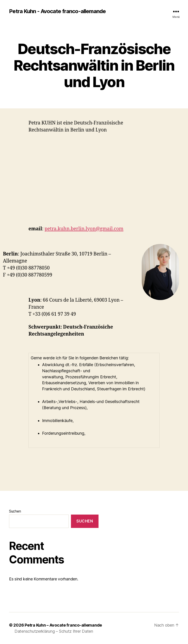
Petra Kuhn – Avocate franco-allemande (63, 625)
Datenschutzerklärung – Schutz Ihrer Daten (54, 631)
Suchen (15, 511)
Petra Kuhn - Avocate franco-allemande (57, 11)
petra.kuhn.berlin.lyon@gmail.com (84, 229)
